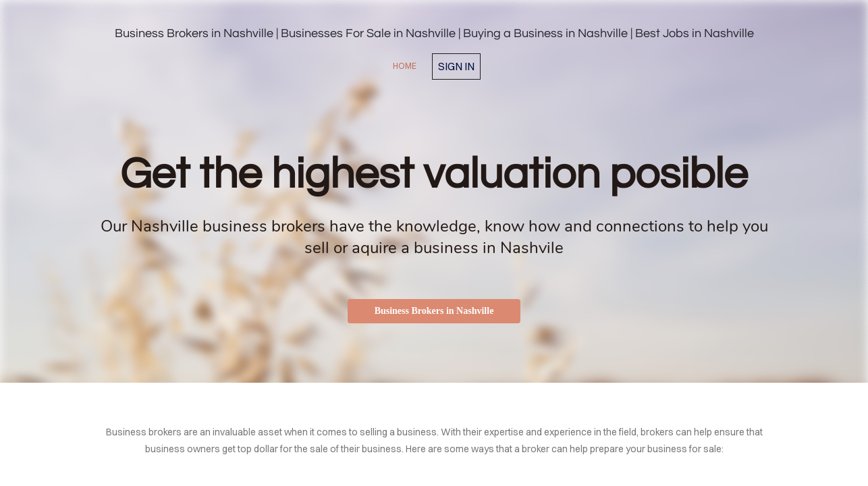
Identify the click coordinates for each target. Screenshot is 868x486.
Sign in (456, 66)
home (405, 66)
